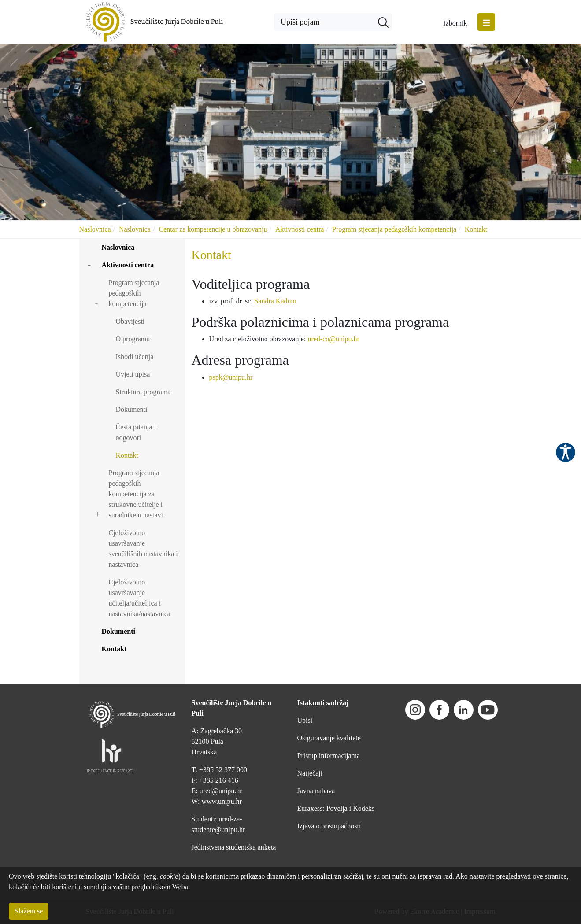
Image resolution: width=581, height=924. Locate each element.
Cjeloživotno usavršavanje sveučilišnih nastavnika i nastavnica (143, 549)
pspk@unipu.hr (231, 377)
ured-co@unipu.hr (333, 339)
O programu (133, 339)
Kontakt (476, 229)
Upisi (305, 720)
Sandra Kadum (275, 301)
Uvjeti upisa (133, 374)
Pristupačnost (566, 452)
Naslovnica (95, 229)
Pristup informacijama (329, 756)
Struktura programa (143, 392)
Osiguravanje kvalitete (329, 738)
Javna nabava (316, 791)
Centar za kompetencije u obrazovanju (213, 229)
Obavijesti (130, 321)
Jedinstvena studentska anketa (234, 847)
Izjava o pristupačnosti (329, 826)
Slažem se (29, 911)
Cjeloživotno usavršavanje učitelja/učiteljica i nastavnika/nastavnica (140, 598)
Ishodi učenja (135, 357)
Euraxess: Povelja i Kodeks (336, 808)
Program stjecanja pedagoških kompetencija (394, 229)
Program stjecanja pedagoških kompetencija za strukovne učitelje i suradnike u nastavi (136, 494)
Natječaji (310, 773)
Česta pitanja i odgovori (136, 432)
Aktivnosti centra (300, 229)
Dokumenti (132, 409)
